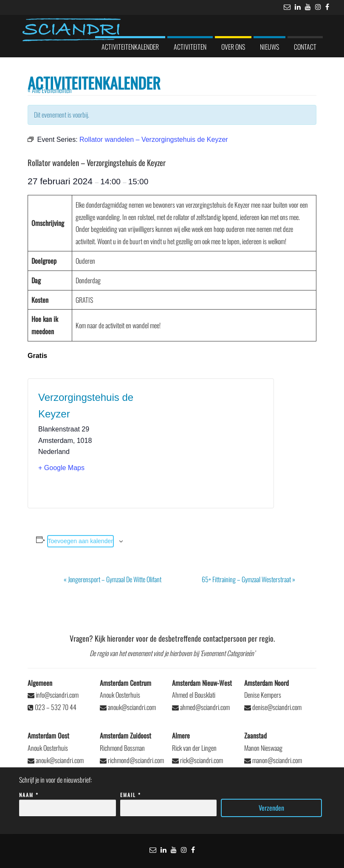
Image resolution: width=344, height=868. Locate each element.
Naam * (68, 802)
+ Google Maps (61, 468)
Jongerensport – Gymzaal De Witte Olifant (113, 579)
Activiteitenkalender (130, 47)
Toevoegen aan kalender (80, 541)
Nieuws (269, 47)
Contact (305, 47)
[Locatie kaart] (207, 443)
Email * (169, 802)
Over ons (233, 47)
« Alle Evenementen (50, 90)
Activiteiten (190, 47)
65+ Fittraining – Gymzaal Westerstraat (248, 579)
